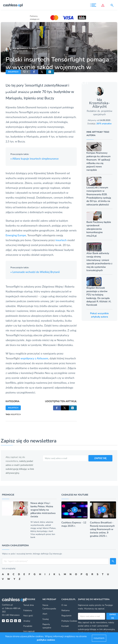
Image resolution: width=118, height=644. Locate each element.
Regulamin (66, 616)
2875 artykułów (104, 124)
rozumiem (99, 638)
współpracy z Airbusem (34, 358)
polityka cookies (46, 640)
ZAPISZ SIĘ (100, 458)
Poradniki (28, 626)
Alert (45, 614)
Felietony (28, 610)
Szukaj (46, 619)
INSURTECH (13, 72)
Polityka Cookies (69, 621)
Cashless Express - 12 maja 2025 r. (74, 524)
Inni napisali (29, 631)
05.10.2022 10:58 (20, 51)
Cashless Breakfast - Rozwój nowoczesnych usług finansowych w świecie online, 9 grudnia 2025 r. (102, 529)
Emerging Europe (16, 235)
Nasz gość (28, 616)
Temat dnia (29, 605)
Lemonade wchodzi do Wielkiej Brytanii (35, 272)
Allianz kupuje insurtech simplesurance (35, 159)
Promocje (8, 495)
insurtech (61, 240)
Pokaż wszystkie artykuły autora (99, 315)
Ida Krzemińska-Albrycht (26, 48)
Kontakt (65, 626)
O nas (64, 605)
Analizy (27, 621)
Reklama (65, 610)
